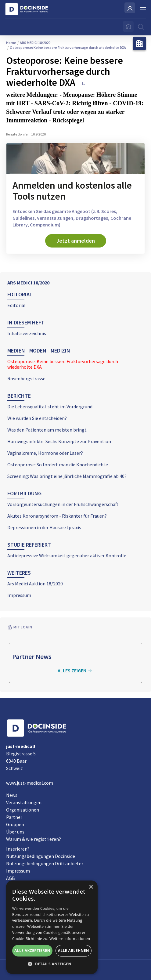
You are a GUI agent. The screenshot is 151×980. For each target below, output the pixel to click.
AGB (11, 878)
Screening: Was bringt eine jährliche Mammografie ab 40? (67, 476)
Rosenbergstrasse (26, 378)
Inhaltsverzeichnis (27, 333)
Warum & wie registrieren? (34, 839)
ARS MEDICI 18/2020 (28, 283)
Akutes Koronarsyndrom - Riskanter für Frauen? (57, 516)
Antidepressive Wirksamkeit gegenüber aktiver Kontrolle (67, 555)
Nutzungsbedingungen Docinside (41, 856)
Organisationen (23, 810)
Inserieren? (18, 849)
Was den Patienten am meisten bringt (47, 430)
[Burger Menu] (143, 9)
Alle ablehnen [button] (74, 951)
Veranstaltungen (24, 802)
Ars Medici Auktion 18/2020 (35, 584)
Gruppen (15, 824)
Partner (14, 817)
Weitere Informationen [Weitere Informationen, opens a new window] (70, 939)
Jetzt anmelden (76, 241)
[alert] (52, 927)
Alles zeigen (76, 671)
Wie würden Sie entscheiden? (37, 418)
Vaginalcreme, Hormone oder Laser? (45, 453)
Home (11, 43)
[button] (52, 964)
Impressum (19, 595)
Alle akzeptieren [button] (32, 951)
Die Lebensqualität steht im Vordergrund (50, 407)
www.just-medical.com (30, 783)
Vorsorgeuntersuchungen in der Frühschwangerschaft (63, 504)
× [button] (91, 887)
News (12, 795)
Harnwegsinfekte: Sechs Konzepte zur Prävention (59, 441)
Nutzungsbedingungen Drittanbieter (45, 863)
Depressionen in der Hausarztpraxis (44, 527)
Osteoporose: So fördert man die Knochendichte (58, 465)
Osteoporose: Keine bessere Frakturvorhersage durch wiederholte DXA (63, 364)
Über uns (15, 832)
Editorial (16, 305)
